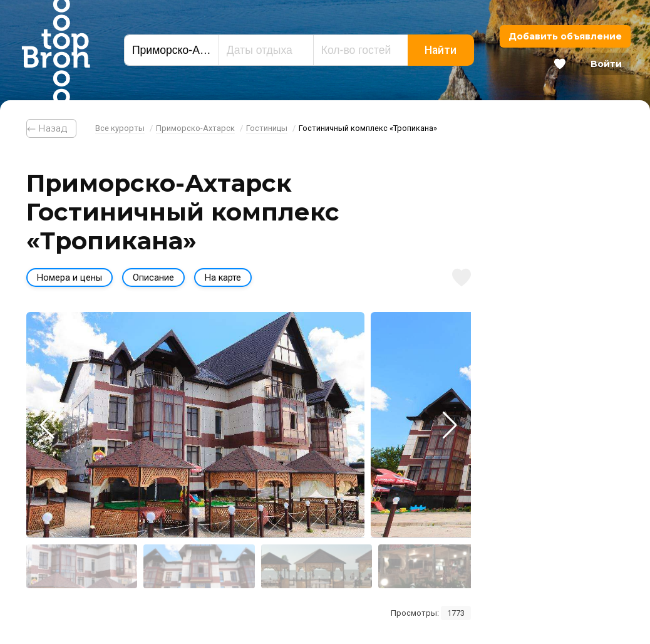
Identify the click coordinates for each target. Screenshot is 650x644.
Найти (441, 50)
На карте (223, 278)
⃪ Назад (51, 128)
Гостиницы (267, 128)
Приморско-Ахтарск (195, 128)
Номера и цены (70, 278)
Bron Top (56, 50)
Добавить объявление (565, 36)
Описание (153, 278)
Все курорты (120, 128)
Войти (606, 64)
